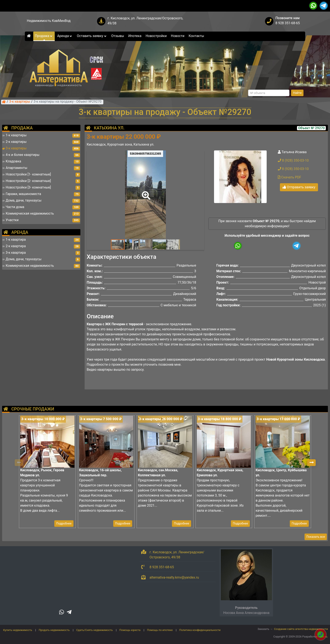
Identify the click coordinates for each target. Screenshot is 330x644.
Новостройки (156, 36)
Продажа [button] (44, 36)
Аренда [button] (65, 36)
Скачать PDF (289, 177)
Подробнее (64, 523)
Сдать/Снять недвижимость (94, 630)
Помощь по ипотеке (160, 630)
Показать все (316, 537)
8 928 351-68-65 (288, 23)
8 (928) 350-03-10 (293, 160)
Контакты (196, 36)
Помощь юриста (130, 630)
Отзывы (118, 36)
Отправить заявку (299, 187)
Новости (178, 36)
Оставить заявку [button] (92, 36)
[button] (145, 193)
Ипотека (135, 36)
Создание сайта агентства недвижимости (301, 629)
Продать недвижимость (54, 630)
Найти (297, 93)
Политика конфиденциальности (200, 630)
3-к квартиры (20, 102)
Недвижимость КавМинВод (49, 21)
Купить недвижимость (18, 630)
